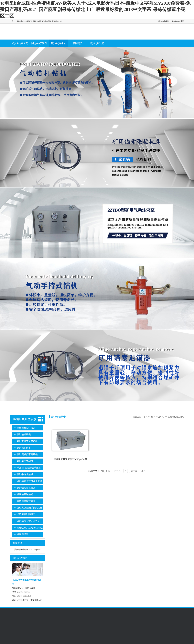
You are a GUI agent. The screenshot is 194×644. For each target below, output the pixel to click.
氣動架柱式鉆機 (25, 461)
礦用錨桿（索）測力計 (28, 521)
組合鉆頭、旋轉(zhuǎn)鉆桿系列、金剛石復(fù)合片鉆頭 (30, 528)
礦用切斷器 (23, 534)
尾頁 (143, 471)
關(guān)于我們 (39, 43)
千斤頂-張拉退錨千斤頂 (29, 468)
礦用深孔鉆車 (24, 448)
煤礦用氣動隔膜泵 (26, 514)
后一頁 (134, 471)
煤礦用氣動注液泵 (25, 419)
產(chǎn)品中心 (58, 43)
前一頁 (117, 471)
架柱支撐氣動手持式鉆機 (30, 508)
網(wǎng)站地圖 (178, 21)
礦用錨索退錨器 (25, 494)
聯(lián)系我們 (163, 21)
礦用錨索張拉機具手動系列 (30, 482)
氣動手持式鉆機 (25, 474)
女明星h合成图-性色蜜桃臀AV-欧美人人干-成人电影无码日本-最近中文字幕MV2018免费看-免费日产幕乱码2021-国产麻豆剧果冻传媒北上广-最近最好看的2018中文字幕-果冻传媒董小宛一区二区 (95, 9)
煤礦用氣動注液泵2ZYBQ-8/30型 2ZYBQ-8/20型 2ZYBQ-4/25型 (42, 550)
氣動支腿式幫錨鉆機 (27, 441)
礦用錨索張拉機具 (26, 488)
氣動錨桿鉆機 (24, 434)
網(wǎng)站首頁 (20, 43)
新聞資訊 (78, 43)
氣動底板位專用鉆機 (27, 454)
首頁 (145, 417)
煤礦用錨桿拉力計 (26, 501)
